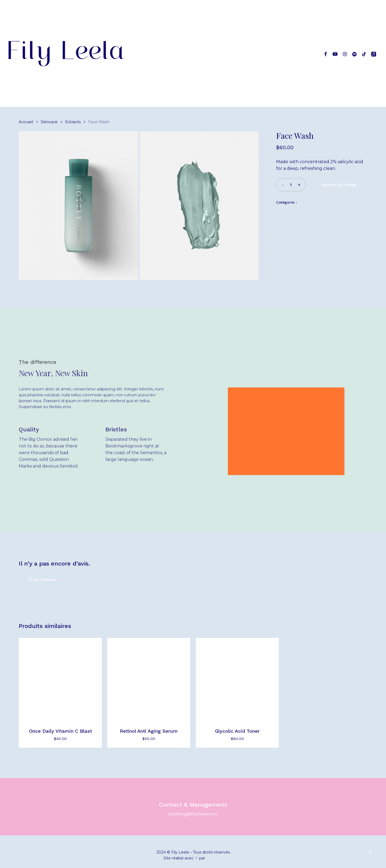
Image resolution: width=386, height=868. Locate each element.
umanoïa (214, 858)
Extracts (73, 122)
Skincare (49, 122)
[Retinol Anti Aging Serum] (149, 679)
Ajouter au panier (339, 185)
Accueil (26, 122)
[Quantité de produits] (291, 185)
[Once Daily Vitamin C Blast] (60, 679)
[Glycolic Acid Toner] (237, 679)
